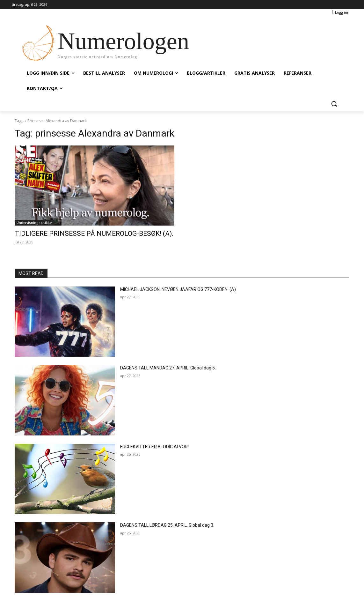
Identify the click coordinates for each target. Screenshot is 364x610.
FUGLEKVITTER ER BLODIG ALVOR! (154, 447)
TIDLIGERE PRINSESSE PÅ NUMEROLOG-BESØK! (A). (94, 234)
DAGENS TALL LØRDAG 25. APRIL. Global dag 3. (167, 525)
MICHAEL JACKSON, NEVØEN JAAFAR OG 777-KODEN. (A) (178, 289)
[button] (334, 104)
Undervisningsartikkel (35, 223)
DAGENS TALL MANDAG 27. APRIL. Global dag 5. (168, 368)
